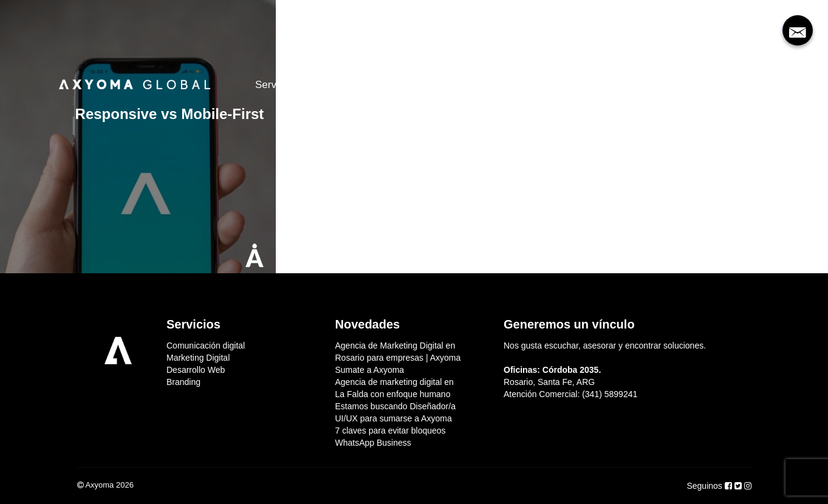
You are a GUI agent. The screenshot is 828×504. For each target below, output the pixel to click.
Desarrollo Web (196, 370)
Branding (183, 382)
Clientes (401, 85)
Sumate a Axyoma (370, 370)
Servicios (276, 85)
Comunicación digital (206, 346)
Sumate (461, 85)
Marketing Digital (198, 358)
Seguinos (705, 486)
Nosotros (340, 85)
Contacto (521, 85)
